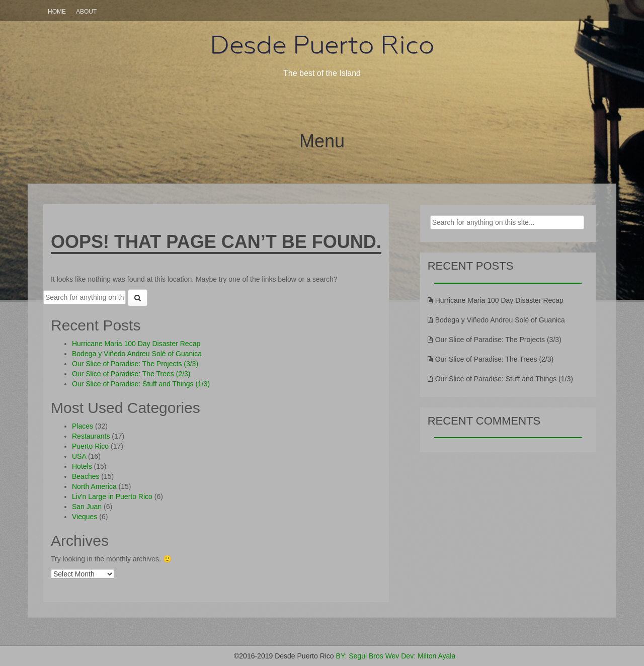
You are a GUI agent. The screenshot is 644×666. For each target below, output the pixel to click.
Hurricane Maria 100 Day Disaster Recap (136, 344)
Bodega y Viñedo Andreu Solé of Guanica (137, 354)
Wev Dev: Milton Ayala (421, 656)
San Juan (87, 507)
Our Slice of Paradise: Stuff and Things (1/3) (141, 384)
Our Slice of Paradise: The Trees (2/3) (131, 374)
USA (79, 456)
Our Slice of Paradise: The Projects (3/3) (135, 364)
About (86, 12)
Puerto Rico (90, 446)
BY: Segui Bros (360, 656)
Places (83, 426)
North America (94, 486)
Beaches (86, 476)
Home (57, 12)
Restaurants (91, 436)
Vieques (85, 517)
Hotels (82, 466)
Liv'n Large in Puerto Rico (112, 496)
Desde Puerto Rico (322, 45)
